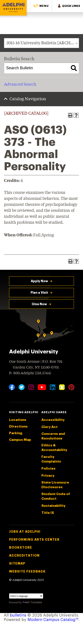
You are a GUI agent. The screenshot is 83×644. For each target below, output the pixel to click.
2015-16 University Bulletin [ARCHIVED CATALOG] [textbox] (42, 43)
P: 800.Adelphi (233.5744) (30, 373)
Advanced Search (20, 85)
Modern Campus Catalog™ (53, 620)
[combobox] (41, 43)
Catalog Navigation (28, 99)
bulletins (18, 615)
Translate (32, 602)
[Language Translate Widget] (26, 596)
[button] (41, 6)
